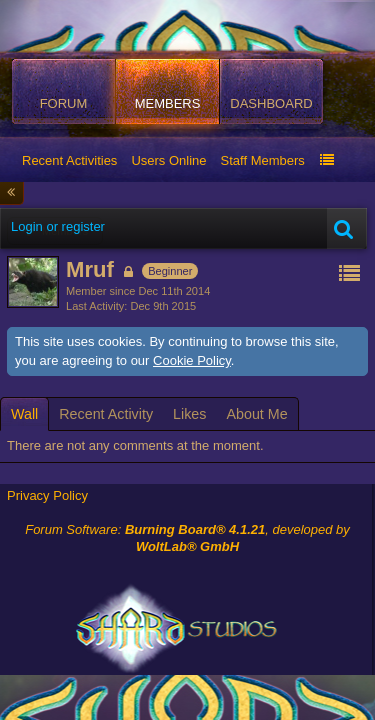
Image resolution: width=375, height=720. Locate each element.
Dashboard (271, 103)
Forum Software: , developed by (187, 538)
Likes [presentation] (189, 414)
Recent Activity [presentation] (106, 414)
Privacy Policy (47, 495)
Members (168, 103)
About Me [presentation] (256, 414)
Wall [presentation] (24, 414)
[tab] (24, 414)
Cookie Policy (192, 360)
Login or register (58, 226)
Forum (64, 103)
